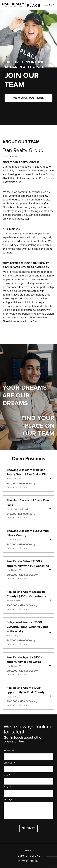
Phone (7, 787)
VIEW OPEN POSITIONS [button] (28, 98)
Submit (29, 828)
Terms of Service (28, 856)
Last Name (9, 763)
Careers (29, 851)
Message (9, 799)
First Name (9, 751)
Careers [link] (50, 5)
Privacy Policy (28, 861)
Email (7, 775)
